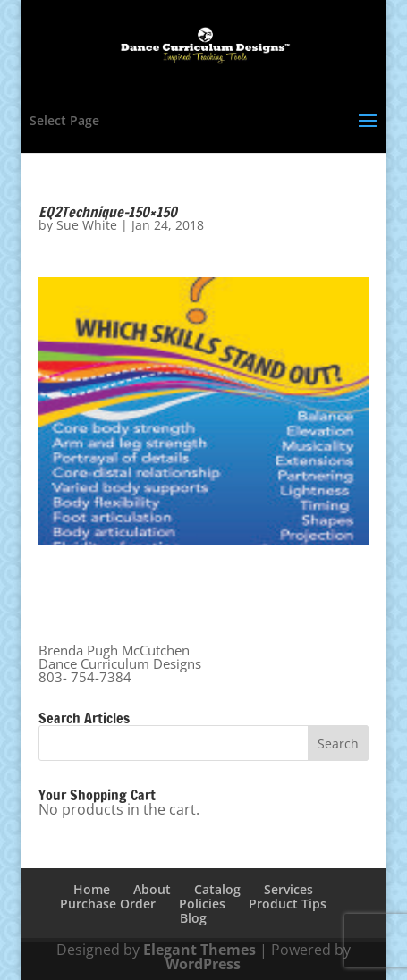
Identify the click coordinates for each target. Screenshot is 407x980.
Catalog (217, 889)
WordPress (203, 964)
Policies (202, 904)
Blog (193, 918)
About (152, 889)
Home (92, 889)
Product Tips (288, 904)
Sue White (87, 225)
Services (288, 889)
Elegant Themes (199, 950)
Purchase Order (108, 904)
